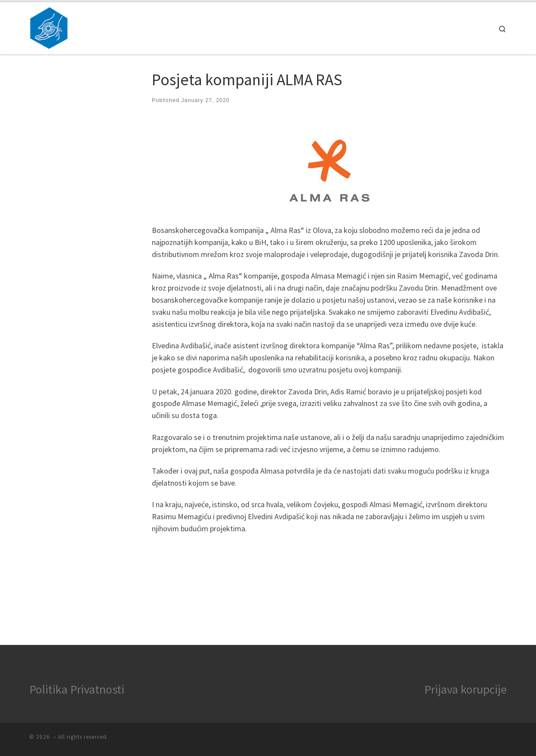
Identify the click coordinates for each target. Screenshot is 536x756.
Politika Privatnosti (77, 689)
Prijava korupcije (465, 689)
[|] (49, 26)
